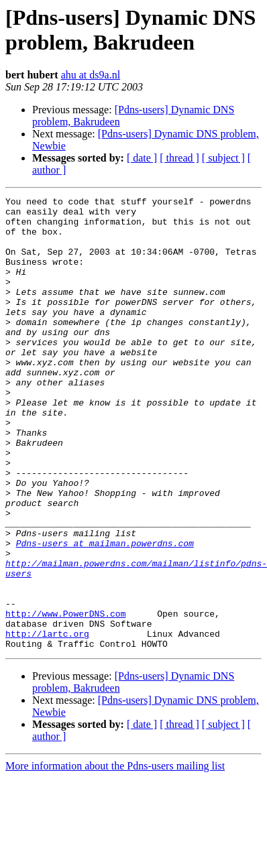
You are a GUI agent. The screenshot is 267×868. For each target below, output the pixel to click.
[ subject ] (223, 158)
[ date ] (142, 158)
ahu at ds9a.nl (91, 75)
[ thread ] (179, 158)
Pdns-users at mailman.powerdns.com (105, 613)
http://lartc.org (47, 722)
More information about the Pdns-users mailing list (115, 856)
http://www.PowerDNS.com (65, 698)
